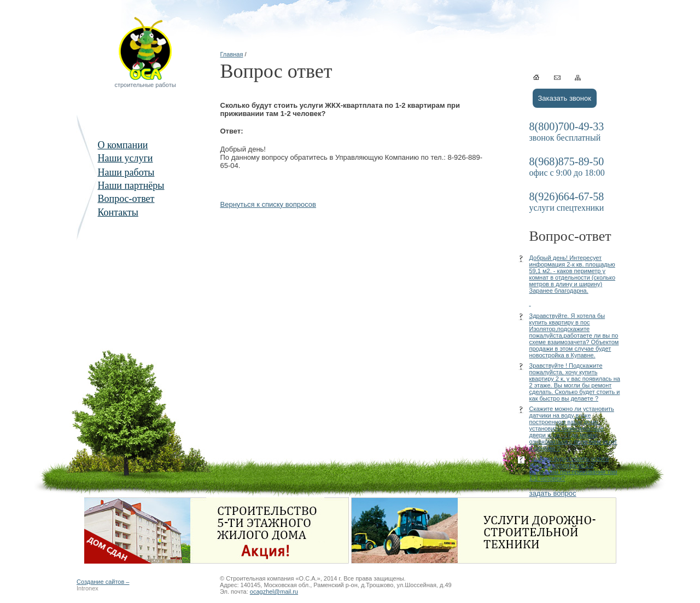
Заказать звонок (565, 98)
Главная (232, 54)
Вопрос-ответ (126, 199)
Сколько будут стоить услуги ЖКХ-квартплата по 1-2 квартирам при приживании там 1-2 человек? (573, 468)
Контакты (118, 212)
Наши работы (126, 172)
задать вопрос (553, 493)
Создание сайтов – (103, 582)
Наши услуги (126, 158)
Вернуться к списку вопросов (269, 204)
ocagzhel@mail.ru (274, 592)
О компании (123, 145)
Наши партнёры (131, 185)
